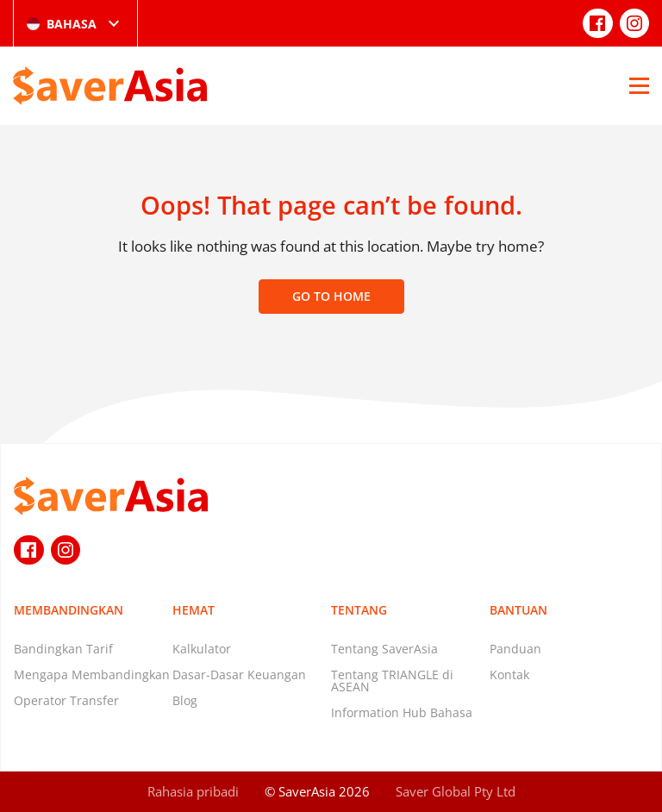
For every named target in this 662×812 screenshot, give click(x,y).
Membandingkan (69, 610)
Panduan (515, 649)
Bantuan (518, 610)
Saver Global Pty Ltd (456, 791)
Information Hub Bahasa (402, 712)
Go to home (331, 296)
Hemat (194, 610)
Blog (185, 700)
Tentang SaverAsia (384, 649)
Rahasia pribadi (193, 791)
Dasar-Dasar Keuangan (239, 675)
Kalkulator (202, 649)
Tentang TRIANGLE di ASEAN (392, 681)
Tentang (359, 610)
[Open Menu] (639, 85)
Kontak (509, 675)
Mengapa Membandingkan (92, 675)
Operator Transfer (66, 700)
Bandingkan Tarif (63, 649)
